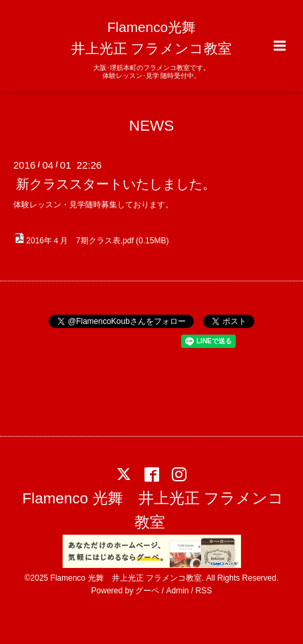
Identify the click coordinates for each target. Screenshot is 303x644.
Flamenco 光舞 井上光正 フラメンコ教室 (153, 510)
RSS (204, 591)
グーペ (147, 591)
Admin (178, 591)
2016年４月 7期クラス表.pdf (80, 241)
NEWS (152, 125)
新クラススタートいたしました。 (116, 184)
